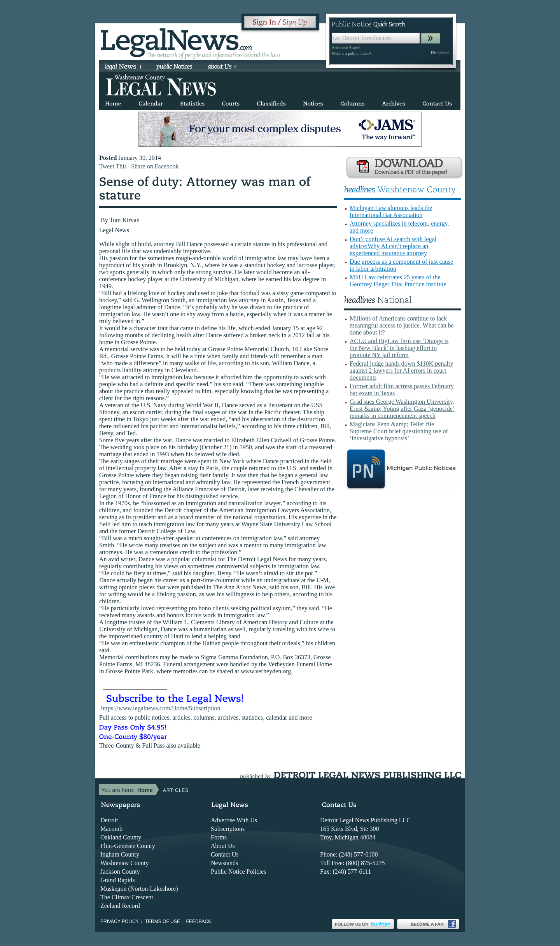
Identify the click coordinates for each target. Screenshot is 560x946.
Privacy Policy (120, 921)
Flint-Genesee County (128, 846)
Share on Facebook (155, 166)
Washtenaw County (124, 863)
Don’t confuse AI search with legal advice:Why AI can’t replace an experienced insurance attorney (393, 246)
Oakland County (121, 837)
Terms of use (163, 921)
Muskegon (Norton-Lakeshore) (139, 889)
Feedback (199, 921)
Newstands (224, 863)
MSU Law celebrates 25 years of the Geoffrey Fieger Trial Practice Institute (398, 281)
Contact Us (225, 854)
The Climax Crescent (127, 897)
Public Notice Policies (238, 872)
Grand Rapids (117, 880)
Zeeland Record (120, 906)
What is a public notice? (351, 53)
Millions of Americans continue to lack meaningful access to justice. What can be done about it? (402, 325)
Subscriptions (228, 829)
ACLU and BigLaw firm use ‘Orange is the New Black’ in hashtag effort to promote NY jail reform (399, 348)
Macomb (111, 829)
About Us (223, 846)
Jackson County (120, 872)
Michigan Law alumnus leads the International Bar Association (391, 211)
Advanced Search (346, 48)
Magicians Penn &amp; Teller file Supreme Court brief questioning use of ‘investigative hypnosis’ (399, 431)
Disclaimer (440, 53)
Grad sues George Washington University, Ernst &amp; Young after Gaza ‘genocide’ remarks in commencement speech (402, 409)
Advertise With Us (234, 820)
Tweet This (113, 166)
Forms (219, 837)
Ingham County (120, 854)
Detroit (109, 820)
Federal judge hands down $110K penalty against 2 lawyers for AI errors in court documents (401, 371)
